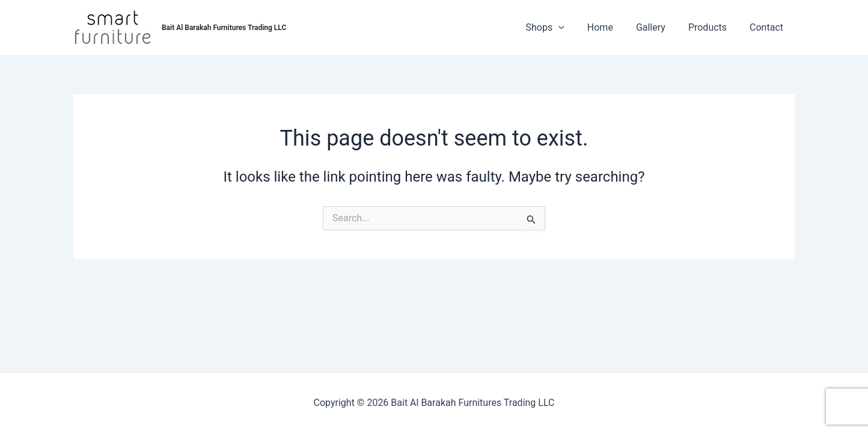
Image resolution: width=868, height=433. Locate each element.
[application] (575, 28)
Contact (768, 27)
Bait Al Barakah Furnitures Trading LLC (224, 28)
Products (713, 27)
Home (613, 27)
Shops (561, 28)
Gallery (660, 27)
